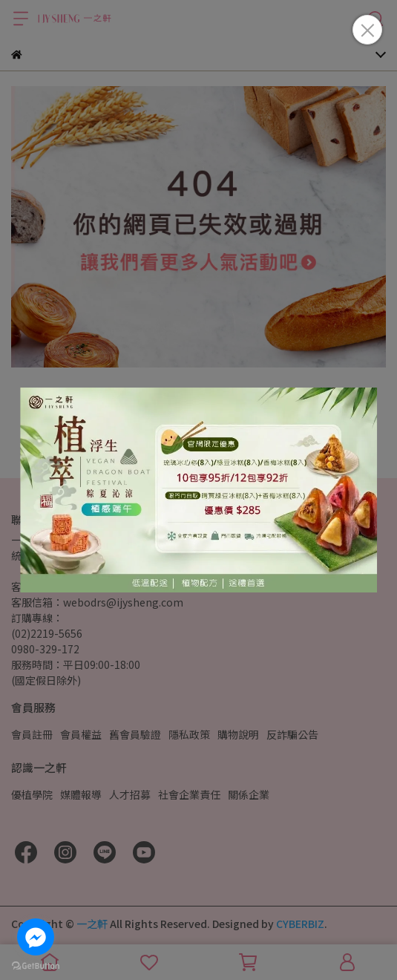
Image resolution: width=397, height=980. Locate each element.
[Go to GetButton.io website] (36, 965)
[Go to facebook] (36, 937)
